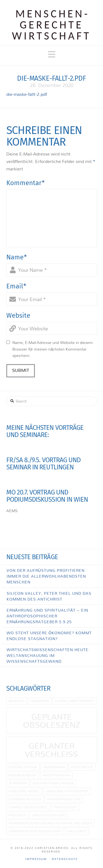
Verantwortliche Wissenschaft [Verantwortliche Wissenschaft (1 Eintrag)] (35, 831)
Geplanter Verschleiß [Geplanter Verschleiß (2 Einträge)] (51, 750)
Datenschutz (65, 859)
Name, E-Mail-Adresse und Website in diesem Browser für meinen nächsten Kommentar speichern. (53, 349)
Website (18, 315)
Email (16, 286)
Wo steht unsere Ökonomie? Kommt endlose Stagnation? (49, 636)
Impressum (36, 859)
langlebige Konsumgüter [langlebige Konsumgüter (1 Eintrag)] (67, 791)
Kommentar (26, 183)
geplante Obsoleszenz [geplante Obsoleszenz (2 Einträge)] (51, 721)
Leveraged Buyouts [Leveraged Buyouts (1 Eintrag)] (25, 799)
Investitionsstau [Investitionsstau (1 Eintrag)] (57, 775)
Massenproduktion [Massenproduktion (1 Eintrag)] (64, 799)
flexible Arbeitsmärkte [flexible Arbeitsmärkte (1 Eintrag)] (75, 701)
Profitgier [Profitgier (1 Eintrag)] (17, 815)
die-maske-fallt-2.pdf (27, 94)
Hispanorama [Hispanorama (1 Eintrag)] (54, 767)
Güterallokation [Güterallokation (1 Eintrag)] (23, 767)
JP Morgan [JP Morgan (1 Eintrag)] (18, 783)
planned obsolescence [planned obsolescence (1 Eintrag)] (28, 807)
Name (17, 257)
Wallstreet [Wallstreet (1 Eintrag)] (77, 831)
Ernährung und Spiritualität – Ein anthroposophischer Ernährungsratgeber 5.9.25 (48, 616)
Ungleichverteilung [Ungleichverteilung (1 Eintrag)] (49, 815)
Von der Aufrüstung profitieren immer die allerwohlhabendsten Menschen (46, 576)
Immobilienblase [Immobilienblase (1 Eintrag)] (23, 775)
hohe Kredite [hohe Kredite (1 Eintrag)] (82, 767)
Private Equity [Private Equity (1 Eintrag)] (66, 807)
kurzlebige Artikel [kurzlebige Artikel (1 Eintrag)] (24, 791)
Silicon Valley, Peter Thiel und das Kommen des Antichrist (49, 596)
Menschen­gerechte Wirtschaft (52, 25)
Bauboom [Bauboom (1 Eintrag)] (16, 701)
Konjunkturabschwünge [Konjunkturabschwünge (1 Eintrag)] (54, 783)
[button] (52, 54)
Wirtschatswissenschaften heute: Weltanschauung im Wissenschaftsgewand (48, 655)
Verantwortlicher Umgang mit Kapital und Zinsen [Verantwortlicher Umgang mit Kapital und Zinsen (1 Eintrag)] (50, 823)
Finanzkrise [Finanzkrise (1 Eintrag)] (40, 701)
